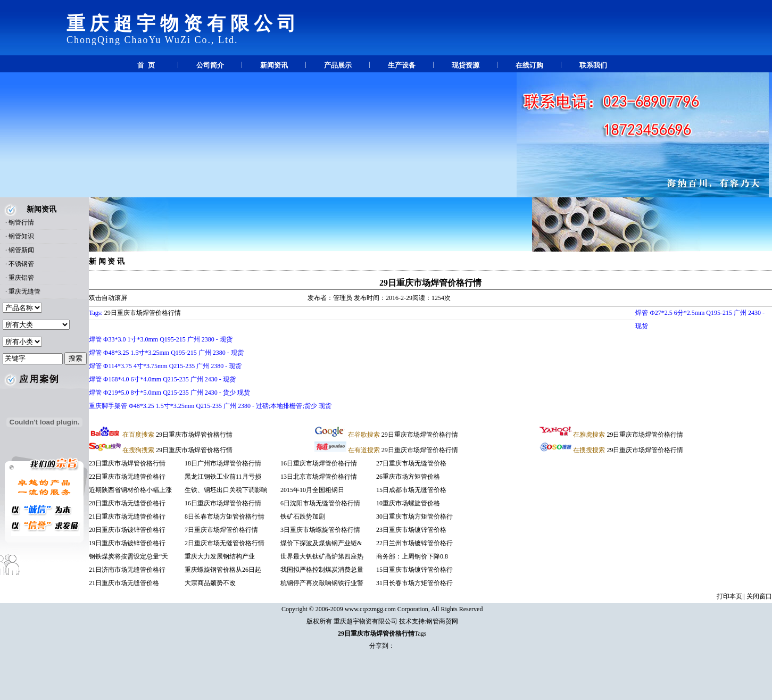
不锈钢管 (21, 264)
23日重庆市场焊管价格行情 (127, 463)
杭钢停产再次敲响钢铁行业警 (322, 583)
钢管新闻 (21, 250)
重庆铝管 (21, 278)
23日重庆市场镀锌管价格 (411, 530)
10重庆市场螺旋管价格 (408, 503)
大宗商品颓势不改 (211, 583)
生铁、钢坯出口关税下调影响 (226, 490)
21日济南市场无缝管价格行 (127, 570)
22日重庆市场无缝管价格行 (127, 477)
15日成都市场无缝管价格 (411, 490)
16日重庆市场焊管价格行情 (223, 503)
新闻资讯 (274, 65)
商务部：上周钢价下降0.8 (412, 556)
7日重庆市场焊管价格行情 (221, 530)
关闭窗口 (759, 596)
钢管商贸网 (442, 621)
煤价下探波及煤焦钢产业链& (321, 543)
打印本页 (729, 596)
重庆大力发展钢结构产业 (220, 556)
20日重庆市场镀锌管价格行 (127, 530)
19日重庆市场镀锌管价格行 (127, 543)
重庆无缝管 (24, 291)
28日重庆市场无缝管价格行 (127, 503)
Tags (421, 634)
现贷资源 (466, 65)
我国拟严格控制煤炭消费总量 (322, 570)
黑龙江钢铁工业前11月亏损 (223, 477)
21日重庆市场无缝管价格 (124, 583)
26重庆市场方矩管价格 (408, 477)
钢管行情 (21, 222)
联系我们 (593, 65)
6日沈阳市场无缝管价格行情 (320, 503)
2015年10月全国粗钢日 (312, 490)
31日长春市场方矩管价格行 (414, 583)
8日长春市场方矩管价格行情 (225, 516)
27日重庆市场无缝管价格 (411, 463)
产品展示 (338, 65)
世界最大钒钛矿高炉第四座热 (322, 556)
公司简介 (210, 65)
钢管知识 (21, 236)
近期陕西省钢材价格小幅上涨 (130, 490)
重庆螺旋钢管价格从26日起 (223, 570)
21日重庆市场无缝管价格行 (127, 516)
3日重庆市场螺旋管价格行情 (320, 530)
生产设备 (402, 65)
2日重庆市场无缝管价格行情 (225, 543)
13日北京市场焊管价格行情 (319, 477)
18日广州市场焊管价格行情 (223, 463)
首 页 (146, 65)
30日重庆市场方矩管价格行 (414, 516)
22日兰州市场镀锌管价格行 (414, 543)
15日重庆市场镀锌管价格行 (414, 570)
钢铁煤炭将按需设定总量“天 (128, 556)
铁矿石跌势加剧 (304, 516)
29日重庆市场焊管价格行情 (430, 283)
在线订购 (529, 65)
